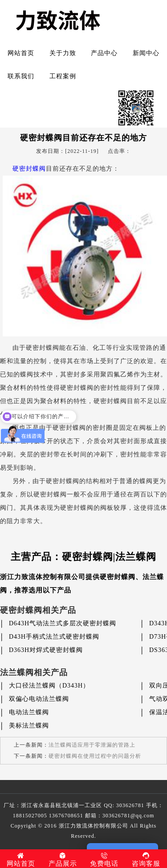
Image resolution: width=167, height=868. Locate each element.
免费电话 (105, 860)
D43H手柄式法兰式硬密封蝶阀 (54, 637)
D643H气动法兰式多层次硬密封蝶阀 (63, 623)
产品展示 (63, 860)
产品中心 (104, 53)
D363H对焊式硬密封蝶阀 (46, 650)
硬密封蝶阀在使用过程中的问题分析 (95, 756)
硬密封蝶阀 (29, 169)
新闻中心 (146, 53)
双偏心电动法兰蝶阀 (39, 699)
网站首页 (21, 53)
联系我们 (21, 76)
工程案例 (63, 76)
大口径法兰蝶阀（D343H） (49, 686)
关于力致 (63, 53)
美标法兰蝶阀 (29, 726)
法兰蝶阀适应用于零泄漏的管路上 (92, 745)
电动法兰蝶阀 (29, 712)
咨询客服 (146, 860)
